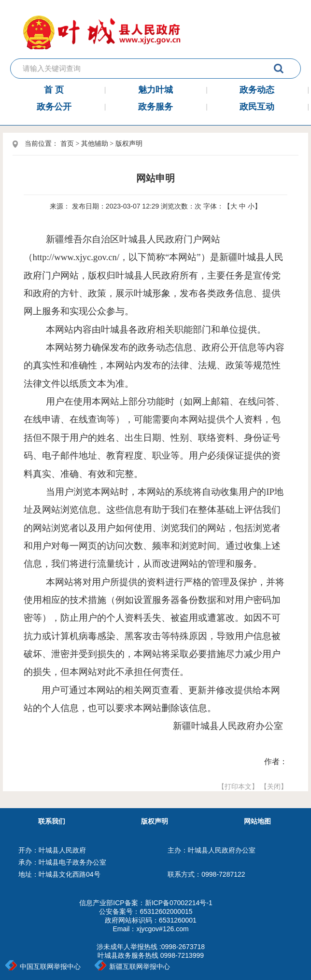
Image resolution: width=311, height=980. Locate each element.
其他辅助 (95, 144)
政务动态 (257, 90)
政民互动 (257, 107)
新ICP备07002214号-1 (179, 903)
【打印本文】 (238, 786)
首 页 (54, 90)
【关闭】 (274, 786)
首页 (67, 144)
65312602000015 (166, 911)
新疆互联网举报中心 (132, 966)
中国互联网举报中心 (43, 966)
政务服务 (155, 107)
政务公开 (54, 107)
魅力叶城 (155, 90)
